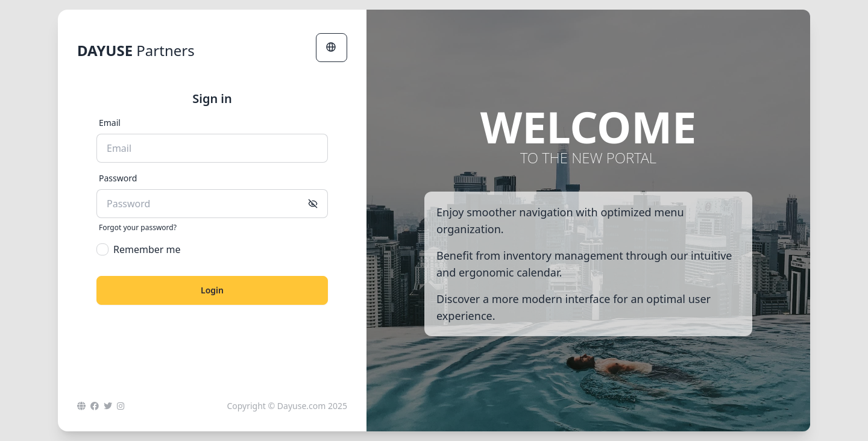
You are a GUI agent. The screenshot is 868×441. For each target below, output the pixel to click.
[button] (332, 48)
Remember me (139, 249)
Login (212, 290)
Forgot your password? (138, 228)
